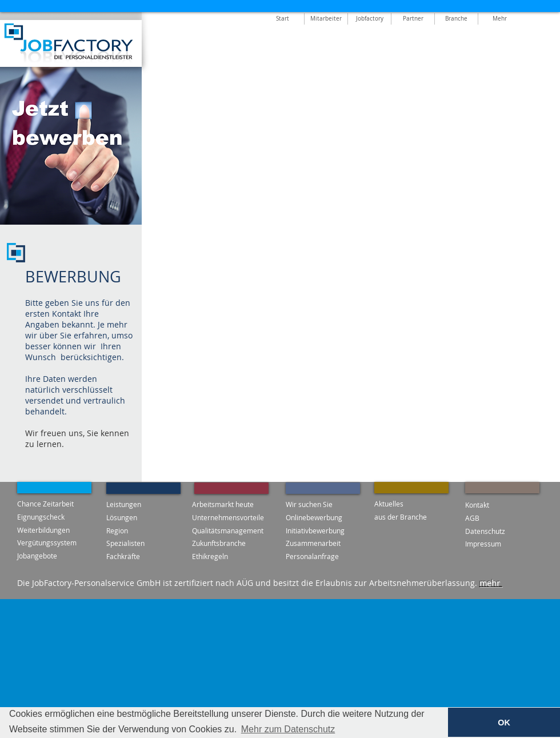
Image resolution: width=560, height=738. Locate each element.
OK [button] (504, 723)
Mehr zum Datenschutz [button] (288, 729)
